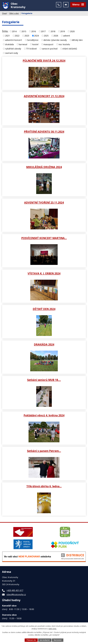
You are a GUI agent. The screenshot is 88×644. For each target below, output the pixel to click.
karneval (23, 45)
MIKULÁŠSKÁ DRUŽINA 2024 (44, 168)
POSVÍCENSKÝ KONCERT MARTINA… (44, 239)
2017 (43, 32)
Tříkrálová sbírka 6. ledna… (44, 487)
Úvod (4, 14)
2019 (63, 32)
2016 (34, 32)
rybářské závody (13, 49)
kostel (35, 45)
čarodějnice (33, 41)
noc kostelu (64, 45)
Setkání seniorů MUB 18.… (44, 380)
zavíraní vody (12, 54)
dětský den (77, 41)
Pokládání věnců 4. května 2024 (44, 416)
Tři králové (31, 49)
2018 (53, 32)
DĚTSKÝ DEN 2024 (44, 309)
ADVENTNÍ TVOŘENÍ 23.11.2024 (44, 203)
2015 (24, 32)
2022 (17, 36)
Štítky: (5, 32)
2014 (14, 32)
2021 (7, 36)
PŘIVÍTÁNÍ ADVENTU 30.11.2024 (44, 132)
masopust (48, 45)
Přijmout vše (31, 640)
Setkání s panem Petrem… (44, 451)
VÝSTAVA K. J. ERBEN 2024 (44, 274)
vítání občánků (70, 49)
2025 (46, 36)
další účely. (53, 629)
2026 (56, 36)
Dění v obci (14, 14)
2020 (72, 32)
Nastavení (58, 640)
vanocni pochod (50, 49)
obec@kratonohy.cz (16, 595)
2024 (36, 36)
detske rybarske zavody (55, 41)
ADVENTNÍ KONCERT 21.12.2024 (44, 97)
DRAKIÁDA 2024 (44, 345)
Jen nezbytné (45, 640)
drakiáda (9, 45)
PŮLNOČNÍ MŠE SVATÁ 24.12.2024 (44, 61)
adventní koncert (14, 41)
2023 (27, 36)
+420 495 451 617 (15, 591)
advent (67, 36)
